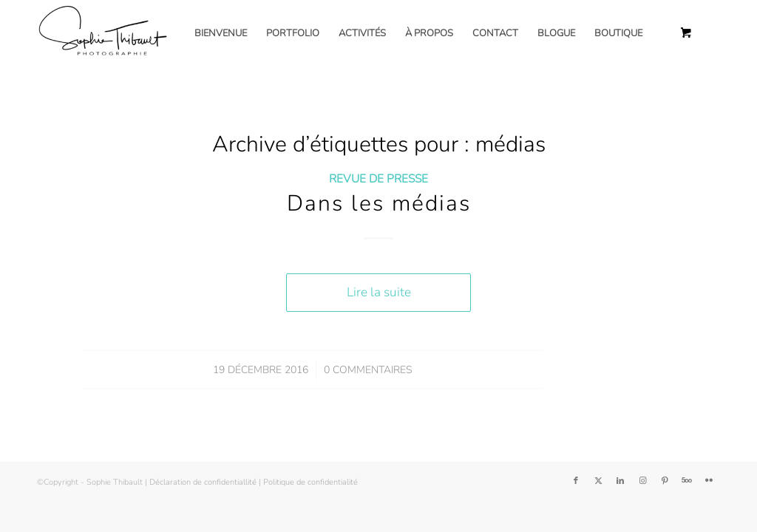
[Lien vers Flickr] (709, 481)
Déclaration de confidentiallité (203, 482)
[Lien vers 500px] (687, 481)
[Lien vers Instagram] (642, 481)
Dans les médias (379, 204)
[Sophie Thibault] (102, 33)
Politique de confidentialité (310, 482)
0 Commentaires (368, 370)
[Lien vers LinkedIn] (620, 481)
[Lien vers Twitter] (598, 481)
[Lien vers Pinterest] (665, 481)
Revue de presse (378, 178)
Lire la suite (379, 292)
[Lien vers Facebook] (576, 481)
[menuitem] (221, 33)
